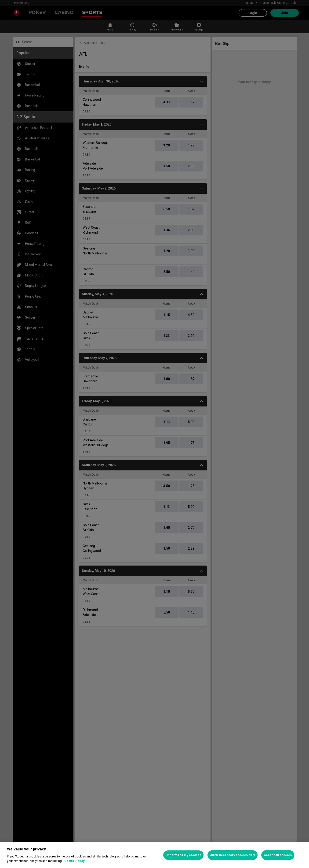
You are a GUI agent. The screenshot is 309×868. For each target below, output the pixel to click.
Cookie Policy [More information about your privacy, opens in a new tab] (75, 861)
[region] (154, 855)
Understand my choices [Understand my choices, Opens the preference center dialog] (184, 855)
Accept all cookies (278, 855)
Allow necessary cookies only (233, 855)
